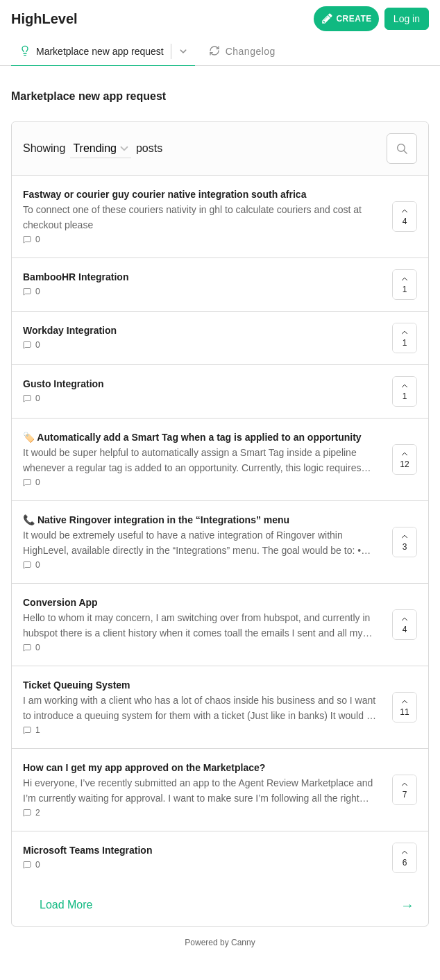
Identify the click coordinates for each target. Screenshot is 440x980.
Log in (407, 19)
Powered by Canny (220, 943)
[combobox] (101, 149)
